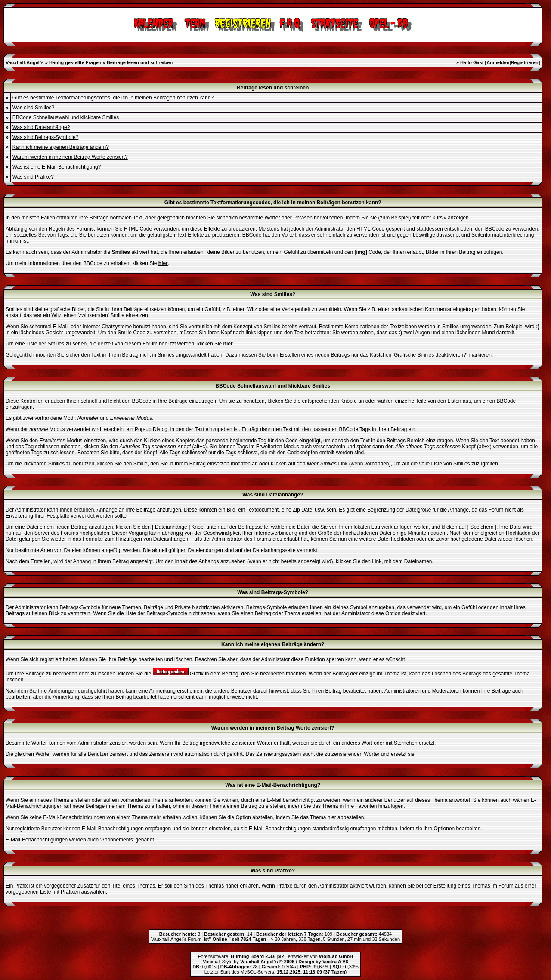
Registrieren (524, 62)
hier (332, 817)
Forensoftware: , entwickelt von (275, 956)
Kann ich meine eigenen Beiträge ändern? (61, 147)
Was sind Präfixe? (33, 177)
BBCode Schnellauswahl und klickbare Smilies (66, 117)
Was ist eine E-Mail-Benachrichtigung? (57, 167)
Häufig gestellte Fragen (75, 62)
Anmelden (498, 62)
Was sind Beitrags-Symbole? (46, 137)
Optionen (444, 829)
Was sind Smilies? (34, 108)
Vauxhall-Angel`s (25, 62)
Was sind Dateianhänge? (41, 127)
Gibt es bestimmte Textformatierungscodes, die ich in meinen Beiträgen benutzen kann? (113, 98)
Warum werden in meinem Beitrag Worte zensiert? (70, 157)
